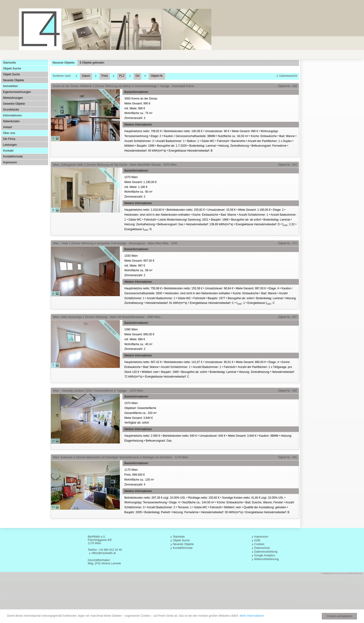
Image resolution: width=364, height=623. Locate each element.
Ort (138, 76)
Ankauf (7, 127)
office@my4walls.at (104, 553)
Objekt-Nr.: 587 (287, 317)
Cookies (259, 544)
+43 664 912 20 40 (110, 550)
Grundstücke (11, 110)
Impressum (10, 162)
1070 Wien (211, 187)
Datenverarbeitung (266, 552)
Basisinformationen (136, 92)
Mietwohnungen (13, 98)
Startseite (9, 63)
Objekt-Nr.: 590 (287, 391)
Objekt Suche (11, 74)
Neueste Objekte (13, 80)
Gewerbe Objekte (14, 104)
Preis (104, 76)
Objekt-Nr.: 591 (287, 457)
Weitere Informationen (138, 125)
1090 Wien (211, 340)
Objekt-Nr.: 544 (287, 165)
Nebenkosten (11, 121)
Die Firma (9, 139)
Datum (86, 76)
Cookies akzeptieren (339, 616)
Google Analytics (265, 555)
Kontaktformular (13, 157)
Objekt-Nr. (157, 76)
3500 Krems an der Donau (211, 109)
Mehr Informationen (252, 616)
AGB (257, 540)
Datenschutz (262, 548)
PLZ (122, 76)
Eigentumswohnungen (17, 92)
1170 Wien (211, 478)
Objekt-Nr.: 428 (287, 86)
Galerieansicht (288, 76)
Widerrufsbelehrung (267, 559)
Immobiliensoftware (353, 573)
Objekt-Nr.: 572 (287, 243)
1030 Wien (211, 266)
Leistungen (10, 145)
